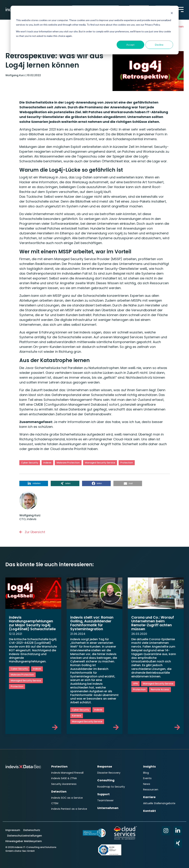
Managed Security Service (100, 463)
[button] (34, 483)
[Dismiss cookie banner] (172, 13)
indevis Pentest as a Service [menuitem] (64, 809)
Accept (130, 45)
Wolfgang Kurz (15, 75)
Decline (159, 45)
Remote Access (160, 690)
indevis (47, 463)
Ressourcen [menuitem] (151, 788)
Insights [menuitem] (149, 767)
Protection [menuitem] (59, 767)
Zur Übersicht (33, 532)
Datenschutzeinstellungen (25, 835)
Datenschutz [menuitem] (31, 829)
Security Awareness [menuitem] (64, 783)
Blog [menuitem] (146, 773)
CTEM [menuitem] (55, 801)
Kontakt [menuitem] (149, 808)
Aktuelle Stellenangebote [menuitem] (159, 801)
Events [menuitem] (147, 778)
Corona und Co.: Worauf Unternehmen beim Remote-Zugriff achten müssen (153, 623)
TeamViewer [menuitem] (105, 799)
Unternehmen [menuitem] (108, 806)
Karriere (77, 716)
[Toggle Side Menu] (181, 9)
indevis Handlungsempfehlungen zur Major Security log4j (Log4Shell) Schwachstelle (33, 625)
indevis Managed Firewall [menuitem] (67, 773)
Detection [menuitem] (59, 790)
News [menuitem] (147, 783)
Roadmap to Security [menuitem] (111, 786)
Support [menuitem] (103, 793)
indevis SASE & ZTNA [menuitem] (64, 778)
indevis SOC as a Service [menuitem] (67, 796)
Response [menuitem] (105, 767)
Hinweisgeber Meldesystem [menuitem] (24, 840)
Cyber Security (30, 463)
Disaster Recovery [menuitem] (109, 773)
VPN (135, 684)
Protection (127, 463)
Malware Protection (68, 463)
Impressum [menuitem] (13, 829)
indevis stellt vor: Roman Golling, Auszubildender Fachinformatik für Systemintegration (93, 623)
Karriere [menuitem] (149, 796)
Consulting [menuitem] (106, 780)
